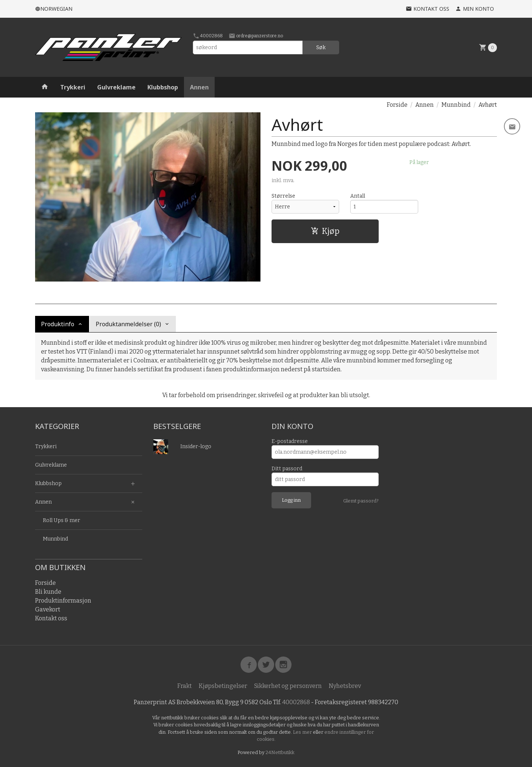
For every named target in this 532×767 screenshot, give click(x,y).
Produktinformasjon (63, 601)
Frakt (185, 686)
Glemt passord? (361, 501)
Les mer (303, 732)
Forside (397, 105)
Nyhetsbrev (345, 686)
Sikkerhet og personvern (288, 686)
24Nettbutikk (280, 752)
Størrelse (283, 196)
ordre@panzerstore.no (256, 36)
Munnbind (55, 539)
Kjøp (325, 231)
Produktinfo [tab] (58, 324)
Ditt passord (287, 469)
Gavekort (48, 609)
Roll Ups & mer (62, 520)
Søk (321, 47)
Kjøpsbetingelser (223, 686)
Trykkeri (73, 87)
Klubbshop (163, 87)
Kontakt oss (51, 618)
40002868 (208, 36)
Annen (199, 87)
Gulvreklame (116, 87)
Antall (358, 196)
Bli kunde (48, 592)
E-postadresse (290, 441)
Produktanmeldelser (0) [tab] (128, 324)
